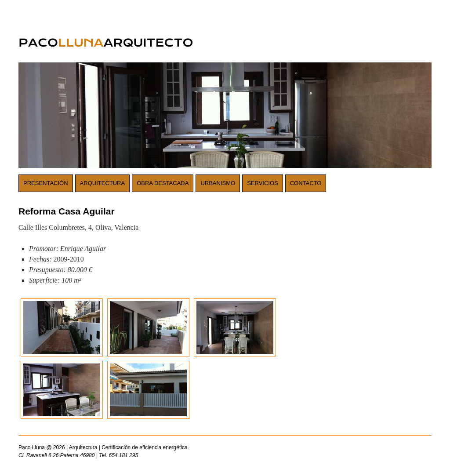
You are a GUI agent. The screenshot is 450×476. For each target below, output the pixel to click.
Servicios (263, 183)
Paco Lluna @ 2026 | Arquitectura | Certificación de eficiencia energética (172, 452)
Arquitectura (103, 183)
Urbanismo (218, 183)
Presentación (46, 183)
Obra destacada (163, 183)
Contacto (306, 183)
